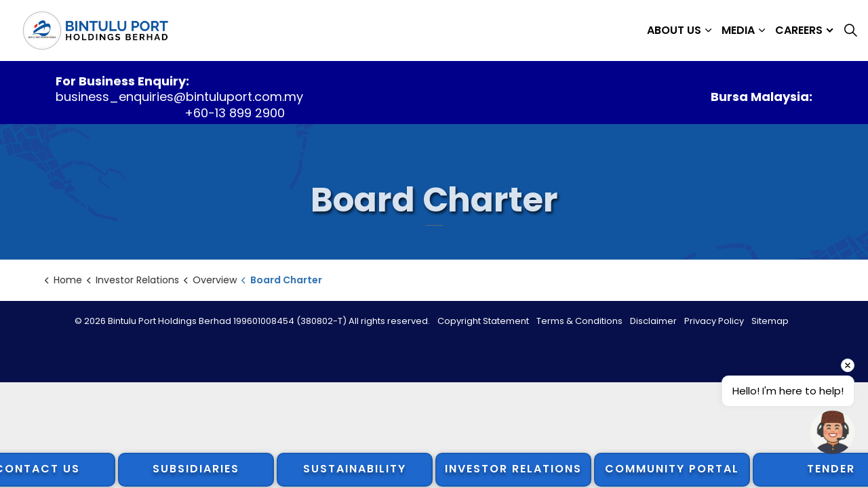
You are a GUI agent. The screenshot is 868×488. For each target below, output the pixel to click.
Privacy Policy (714, 321)
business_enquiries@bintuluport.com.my (179, 97)
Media (738, 30)
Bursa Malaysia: (762, 97)
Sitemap (770, 321)
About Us (674, 30)
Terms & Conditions (579, 321)
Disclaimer (653, 321)
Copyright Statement (483, 321)
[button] (832, 432)
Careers (799, 30)
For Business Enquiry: (122, 81)
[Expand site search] (850, 30)
